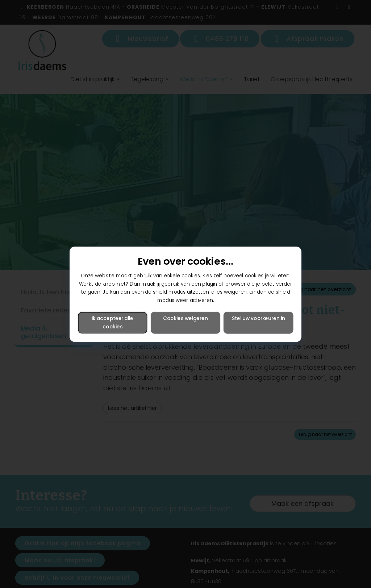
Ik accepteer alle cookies (112, 322)
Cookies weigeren (185, 318)
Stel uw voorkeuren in (258, 318)
